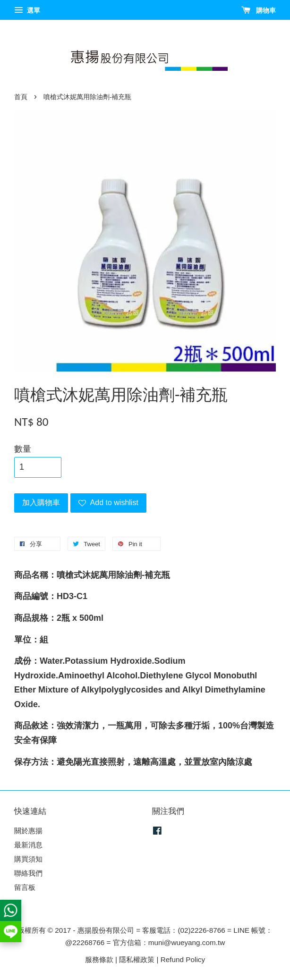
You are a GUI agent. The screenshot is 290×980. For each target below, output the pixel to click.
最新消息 (28, 845)
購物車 (259, 10)
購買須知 (28, 859)
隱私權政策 (137, 959)
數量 (23, 449)
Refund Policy (183, 959)
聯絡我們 (28, 873)
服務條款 (99, 959)
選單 (27, 10)
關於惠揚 (28, 831)
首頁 (21, 97)
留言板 (25, 887)
